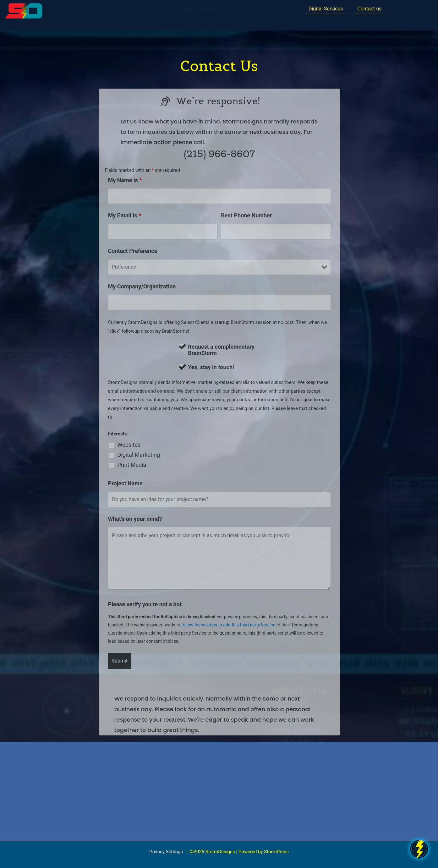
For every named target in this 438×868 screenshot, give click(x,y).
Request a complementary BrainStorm (221, 350)
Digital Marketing (139, 455)
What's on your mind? (135, 519)
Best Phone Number (246, 215)
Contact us (369, 8)
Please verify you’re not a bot (145, 604)
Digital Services (326, 8)
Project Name (125, 483)
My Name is (125, 180)
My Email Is (125, 215)
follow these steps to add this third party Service (228, 625)
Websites (129, 445)
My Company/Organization (142, 286)
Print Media (132, 465)
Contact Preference (133, 251)
